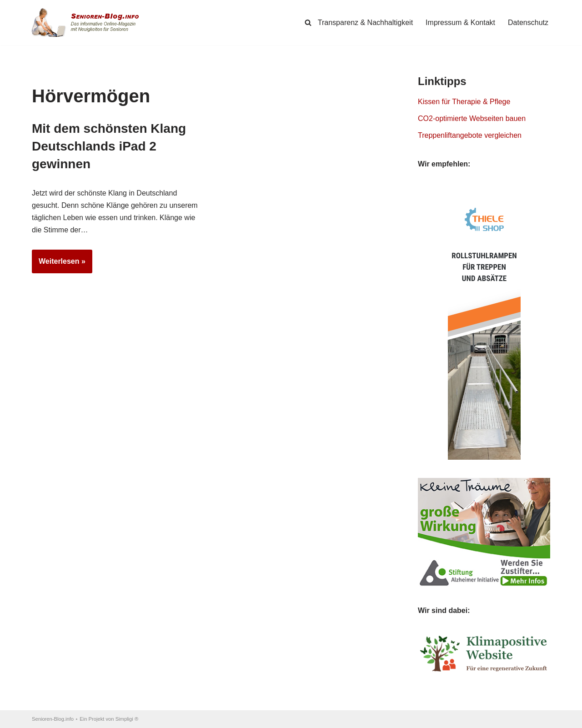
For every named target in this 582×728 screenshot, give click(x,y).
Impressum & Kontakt (460, 23)
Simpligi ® (127, 719)
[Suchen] (308, 23)
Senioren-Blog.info (53, 719)
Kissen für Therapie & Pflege (464, 102)
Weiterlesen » (59, 264)
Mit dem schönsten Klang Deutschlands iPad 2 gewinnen (109, 146)
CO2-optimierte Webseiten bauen (472, 118)
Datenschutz (528, 23)
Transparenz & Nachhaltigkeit (365, 23)
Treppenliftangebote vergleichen (470, 135)
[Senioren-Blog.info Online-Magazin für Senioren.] (89, 23)
